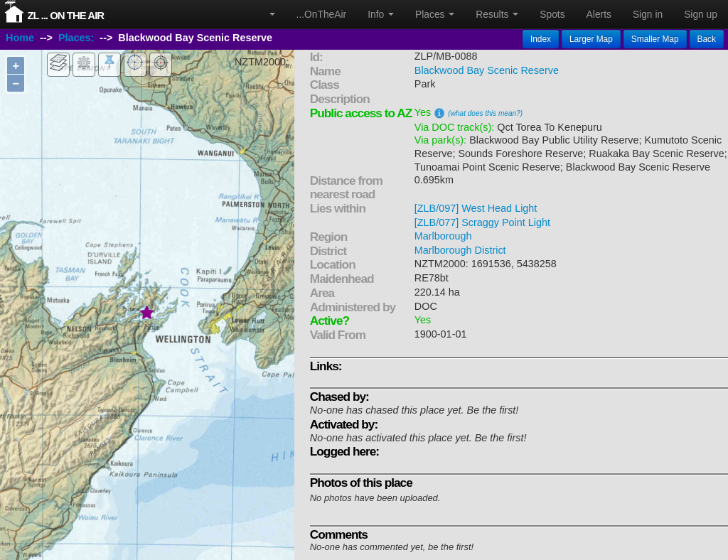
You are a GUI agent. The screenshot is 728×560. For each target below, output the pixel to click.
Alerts (599, 14)
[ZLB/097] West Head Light (476, 208)
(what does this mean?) (485, 113)
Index (541, 39)
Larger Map (591, 39)
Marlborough (443, 236)
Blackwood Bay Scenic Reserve (487, 70)
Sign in (648, 14)
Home (20, 38)
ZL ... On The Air (65, 15)
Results (497, 14)
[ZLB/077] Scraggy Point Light (482, 222)
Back (707, 39)
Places (435, 14)
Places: (76, 38)
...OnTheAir (322, 14)
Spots (552, 14)
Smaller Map (655, 39)
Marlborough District (460, 250)
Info (381, 14)
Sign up (701, 14)
